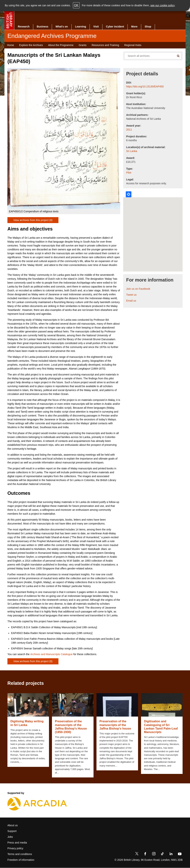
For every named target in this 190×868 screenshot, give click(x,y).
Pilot (129, 173)
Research (24, 27)
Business (42, 27)
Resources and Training (105, 45)
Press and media (17, 843)
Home (10, 45)
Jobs (10, 837)
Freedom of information (21, 860)
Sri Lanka (132, 151)
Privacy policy (15, 848)
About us (13, 825)
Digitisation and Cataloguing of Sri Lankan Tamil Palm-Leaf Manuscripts (161, 727)
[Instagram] (154, 854)
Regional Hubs (133, 45)
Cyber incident (115, 27)
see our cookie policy (163, 5)
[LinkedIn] (171, 854)
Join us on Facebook (138, 289)
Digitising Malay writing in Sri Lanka (27, 723)
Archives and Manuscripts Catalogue (51, 654)
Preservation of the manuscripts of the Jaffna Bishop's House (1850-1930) (71, 727)
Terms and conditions (20, 854)
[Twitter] (137, 854)
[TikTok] (162, 854)
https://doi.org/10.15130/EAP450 (145, 86)
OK (76, 5)
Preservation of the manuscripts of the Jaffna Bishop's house (115, 725)
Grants (83, 45)
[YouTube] (180, 854)
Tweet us (131, 295)
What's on (62, 27)
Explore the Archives (31, 45)
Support (12, 831)
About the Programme (61, 45)
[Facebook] (145, 854)
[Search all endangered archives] (148, 56)
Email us (131, 301)
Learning (81, 27)
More (134, 27)
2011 (129, 130)
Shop (148, 27)
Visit (96, 27)
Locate (129, 194)
